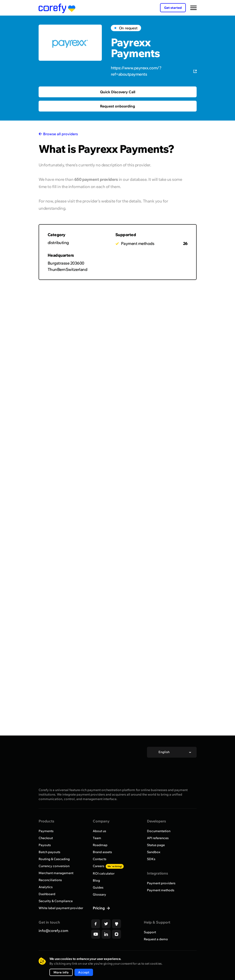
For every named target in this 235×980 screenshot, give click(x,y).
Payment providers (161, 883)
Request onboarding (117, 106)
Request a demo (156, 939)
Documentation (159, 831)
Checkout (46, 838)
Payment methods (161, 890)
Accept (84, 972)
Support (150, 932)
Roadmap (100, 845)
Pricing (99, 908)
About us (99, 831)
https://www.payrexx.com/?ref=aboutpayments (154, 71)
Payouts (45, 845)
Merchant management (56, 873)
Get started (173, 8)
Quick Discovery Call (118, 92)
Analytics (46, 887)
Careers (108, 866)
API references (158, 838)
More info (61, 972)
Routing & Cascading (54, 859)
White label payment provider (61, 908)
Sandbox (154, 852)
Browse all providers (60, 134)
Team (97, 838)
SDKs (151, 859)
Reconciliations (50, 880)
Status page (156, 845)
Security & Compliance (56, 901)
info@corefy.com (53, 931)
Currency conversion (54, 866)
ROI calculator (104, 873)
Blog (96, 880)
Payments (46, 831)
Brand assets (102, 852)
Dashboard (47, 894)
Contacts (100, 859)
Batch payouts (49, 852)
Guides (98, 887)
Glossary (99, 894)
